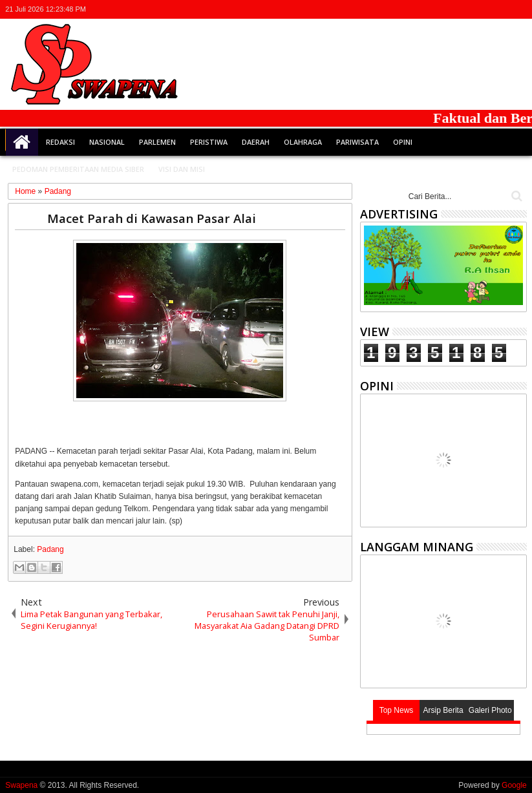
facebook (468, 9)
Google (514, 785)
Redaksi (60, 142)
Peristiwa (209, 142)
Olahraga (303, 142)
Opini (403, 142)
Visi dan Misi (182, 169)
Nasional (107, 142)
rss (502, 9)
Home (22, 142)
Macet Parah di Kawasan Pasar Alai (152, 218)
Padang (50, 549)
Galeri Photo (490, 710)
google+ (485, 9)
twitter (451, 9)
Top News (397, 710)
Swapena (21, 785)
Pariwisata (357, 142)
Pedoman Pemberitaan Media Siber (78, 169)
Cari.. (516, 196)
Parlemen (157, 142)
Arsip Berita (443, 710)
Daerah (256, 142)
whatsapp (518, 9)
